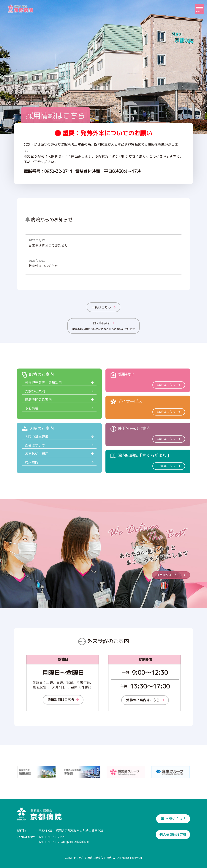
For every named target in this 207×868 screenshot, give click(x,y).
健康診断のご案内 (40, 418)
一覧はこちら (103, 307)
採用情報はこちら (55, 116)
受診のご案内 (37, 409)
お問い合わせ (173, 819)
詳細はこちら (169, 403)
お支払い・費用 (38, 472)
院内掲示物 (103, 326)
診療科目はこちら (63, 718)
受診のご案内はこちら (145, 718)
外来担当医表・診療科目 (45, 401)
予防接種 (33, 426)
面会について (37, 464)
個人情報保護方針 (173, 834)
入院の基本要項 (38, 455)
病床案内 (33, 481)
